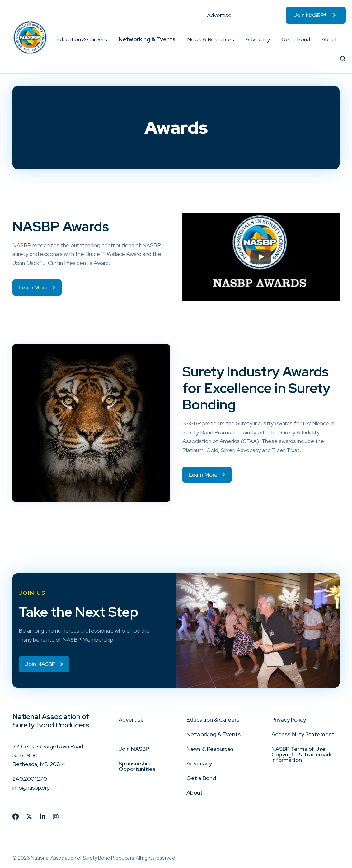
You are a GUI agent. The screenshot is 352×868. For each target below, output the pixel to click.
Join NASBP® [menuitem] (310, 15)
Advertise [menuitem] (219, 15)
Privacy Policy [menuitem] (289, 720)
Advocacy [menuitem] (258, 39)
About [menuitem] (329, 39)
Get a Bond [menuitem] (296, 39)
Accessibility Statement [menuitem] (303, 734)
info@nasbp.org (31, 788)
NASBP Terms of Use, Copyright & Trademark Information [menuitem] (302, 754)
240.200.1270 (30, 779)
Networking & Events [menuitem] (147, 39)
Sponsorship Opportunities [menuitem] (137, 766)
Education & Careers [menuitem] (82, 39)
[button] (107, 39)
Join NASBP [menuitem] (134, 749)
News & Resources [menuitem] (211, 39)
